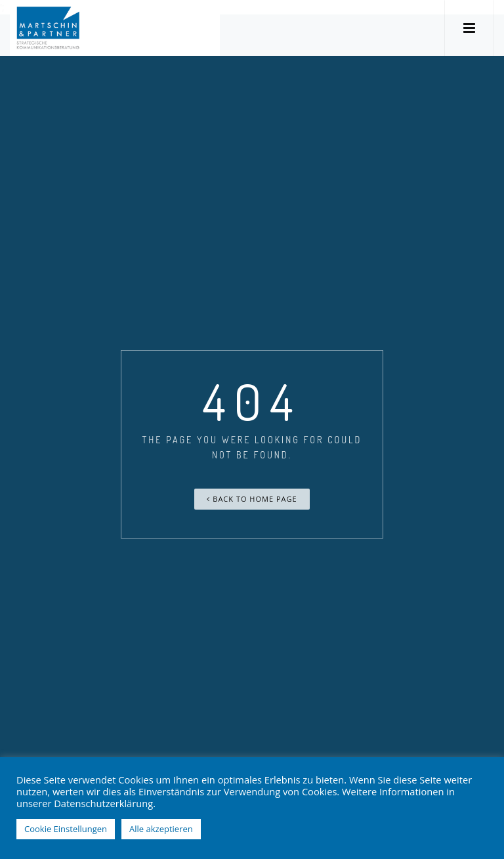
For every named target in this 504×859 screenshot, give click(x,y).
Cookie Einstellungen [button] (66, 829)
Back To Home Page (252, 499)
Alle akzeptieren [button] (161, 829)
